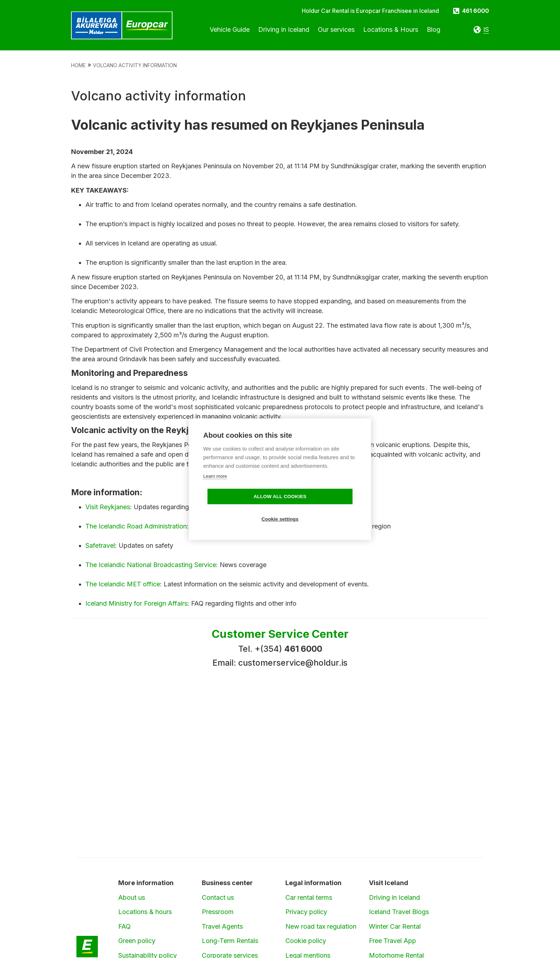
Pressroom (218, 912)
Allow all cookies (239, 508)
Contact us (218, 897)
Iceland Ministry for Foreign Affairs (136, 603)
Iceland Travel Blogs (399, 912)
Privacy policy (306, 912)
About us (132, 897)
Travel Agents (222, 926)
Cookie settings (321, 508)
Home (78, 65)
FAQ (124, 926)
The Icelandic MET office (123, 584)
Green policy (137, 941)
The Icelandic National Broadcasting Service (151, 565)
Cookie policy (306, 941)
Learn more (215, 487)
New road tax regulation (321, 926)
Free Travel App (392, 941)
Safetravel (100, 545)
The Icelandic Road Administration (136, 526)
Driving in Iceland (394, 897)
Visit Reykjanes (108, 507)
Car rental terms (309, 897)
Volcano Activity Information (135, 65)
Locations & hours (145, 912)
